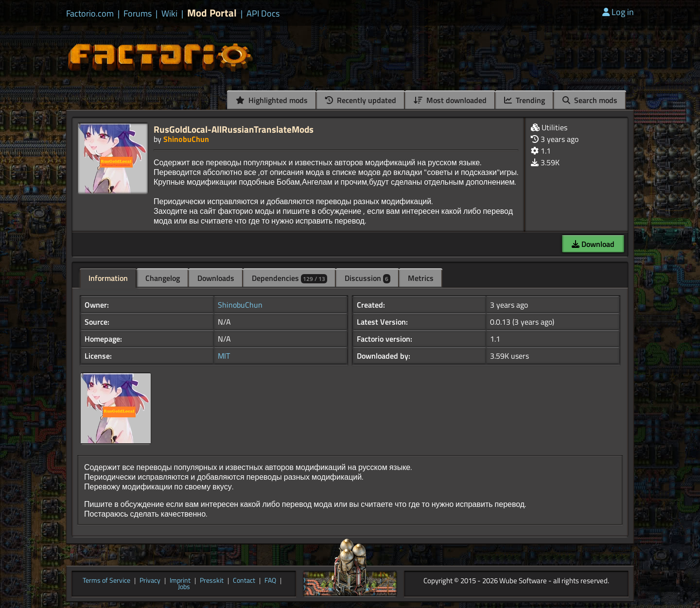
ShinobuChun (186, 139)
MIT (224, 356)
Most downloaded (450, 100)
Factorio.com (90, 14)
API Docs (263, 14)
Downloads (216, 278)
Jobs (184, 587)
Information (108, 278)
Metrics (421, 278)
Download (593, 244)
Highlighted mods (272, 100)
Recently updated (361, 100)
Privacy (150, 581)
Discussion (367, 278)
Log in (618, 12)
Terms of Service (106, 581)
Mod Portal (212, 13)
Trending (525, 100)
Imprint (180, 581)
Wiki (169, 14)
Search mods (590, 100)
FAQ (270, 581)
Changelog (163, 278)
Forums (138, 14)
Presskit (212, 581)
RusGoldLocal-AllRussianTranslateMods (234, 129)
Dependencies (289, 278)
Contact (244, 581)
